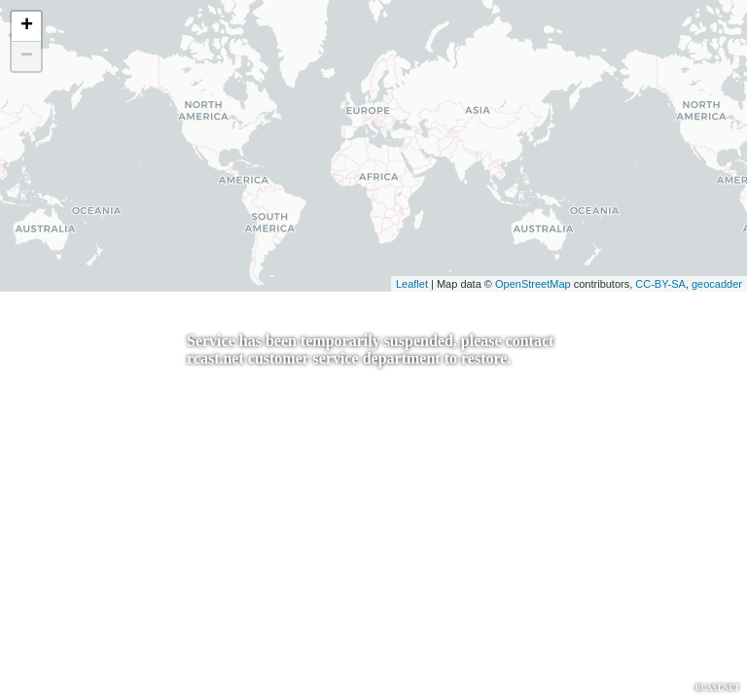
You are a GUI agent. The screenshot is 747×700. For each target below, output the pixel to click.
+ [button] (27, 26)
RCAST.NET (717, 688)
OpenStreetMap (533, 284)
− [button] (27, 56)
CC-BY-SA (660, 284)
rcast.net (215, 358)
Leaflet (412, 284)
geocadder (717, 284)
